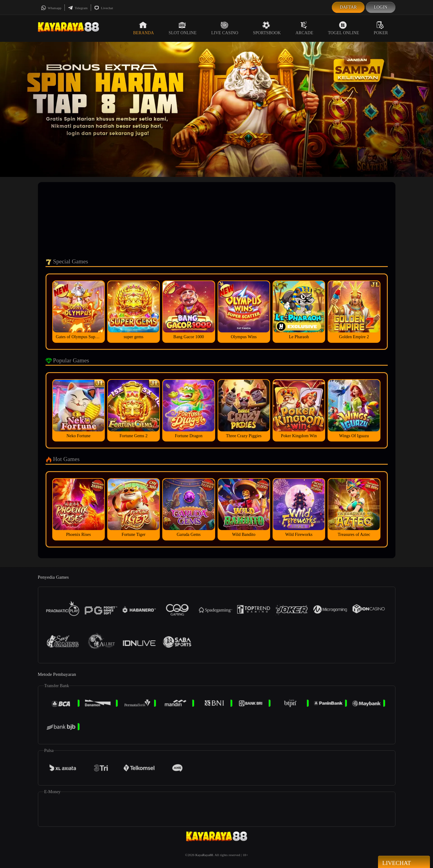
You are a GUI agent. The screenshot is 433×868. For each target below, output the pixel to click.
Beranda (143, 28)
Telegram (78, 8)
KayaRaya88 (204, 855)
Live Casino (225, 28)
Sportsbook (267, 28)
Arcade (304, 28)
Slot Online (183, 28)
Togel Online (343, 28)
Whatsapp (51, 8)
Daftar (348, 7)
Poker (381, 28)
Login (380, 7)
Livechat (104, 8)
